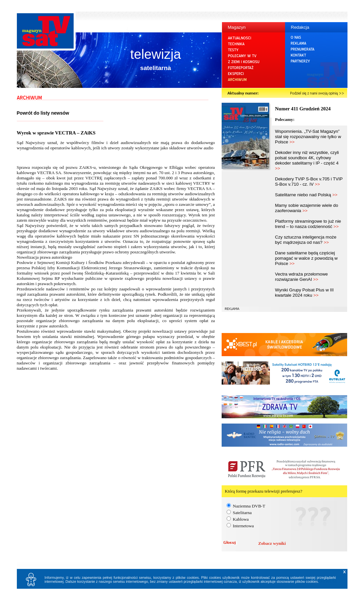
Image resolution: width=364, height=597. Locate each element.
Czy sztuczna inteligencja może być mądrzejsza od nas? (306, 240)
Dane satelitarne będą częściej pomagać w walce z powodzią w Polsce (307, 258)
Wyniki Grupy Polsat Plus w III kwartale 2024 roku (305, 293)
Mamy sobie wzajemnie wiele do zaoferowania (307, 208)
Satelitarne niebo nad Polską (306, 195)
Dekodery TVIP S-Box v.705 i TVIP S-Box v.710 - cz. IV (309, 182)
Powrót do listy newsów (43, 113)
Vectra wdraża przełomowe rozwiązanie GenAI (302, 277)
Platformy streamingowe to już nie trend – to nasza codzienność (308, 224)
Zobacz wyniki (272, 543)
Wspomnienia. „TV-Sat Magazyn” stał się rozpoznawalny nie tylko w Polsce (308, 137)
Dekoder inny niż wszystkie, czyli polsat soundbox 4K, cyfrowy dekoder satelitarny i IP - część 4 (307, 160)
